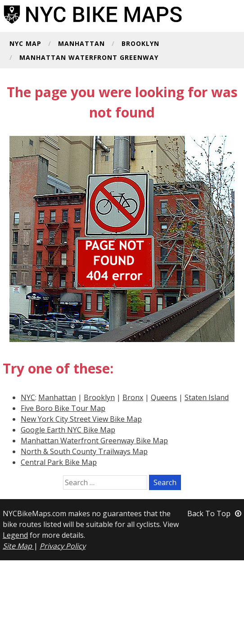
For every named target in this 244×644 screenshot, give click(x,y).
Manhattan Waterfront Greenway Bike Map (94, 441)
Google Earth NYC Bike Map (68, 430)
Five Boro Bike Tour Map (63, 408)
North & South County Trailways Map (84, 451)
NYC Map (25, 44)
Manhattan (81, 44)
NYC (28, 397)
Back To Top (214, 513)
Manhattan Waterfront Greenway (89, 58)
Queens (164, 397)
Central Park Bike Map (59, 462)
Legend (15, 535)
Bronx (133, 397)
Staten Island (207, 397)
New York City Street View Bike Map (81, 419)
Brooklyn (140, 44)
